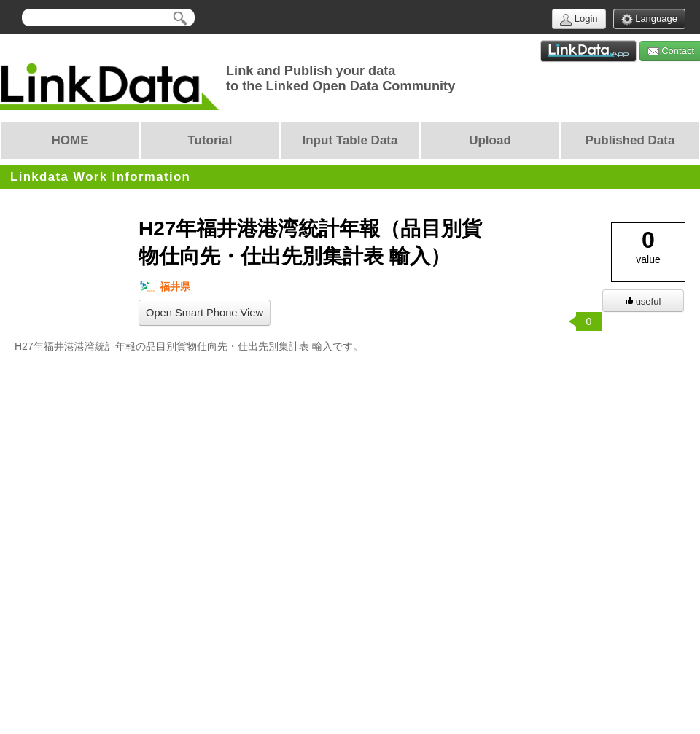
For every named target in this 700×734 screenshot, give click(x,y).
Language (649, 19)
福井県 (164, 287)
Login (579, 19)
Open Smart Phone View (205, 313)
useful (643, 301)
